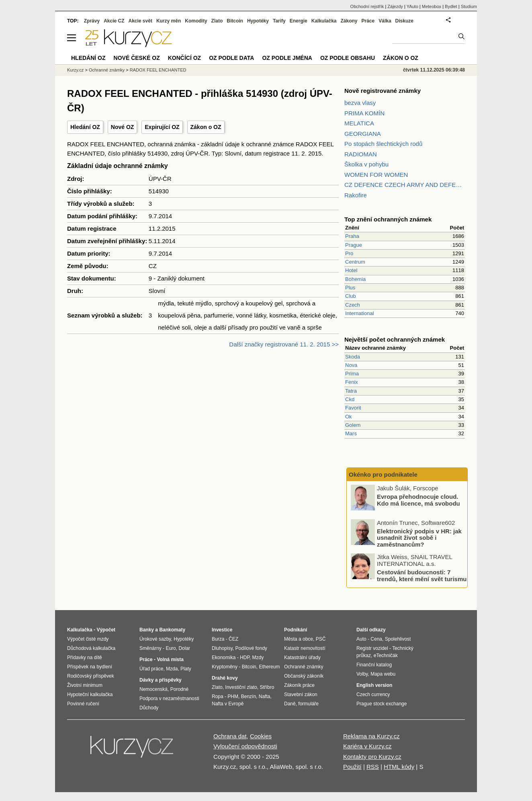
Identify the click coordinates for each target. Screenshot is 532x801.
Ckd (350, 399)
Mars (351, 433)
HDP (245, 658)
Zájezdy (395, 6)
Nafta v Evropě (228, 704)
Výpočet (106, 630)
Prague (354, 245)
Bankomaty (172, 630)
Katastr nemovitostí (305, 648)
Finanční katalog (374, 665)
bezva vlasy (360, 103)
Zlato (217, 21)
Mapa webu (383, 674)
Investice (222, 630)
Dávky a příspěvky (161, 680)
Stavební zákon (301, 694)
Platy (186, 669)
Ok (349, 417)
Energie (299, 21)
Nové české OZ (137, 58)
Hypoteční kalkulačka (90, 694)
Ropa (218, 697)
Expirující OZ (162, 127)
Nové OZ (123, 127)
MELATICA (359, 123)
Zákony (349, 21)
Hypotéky (258, 21)
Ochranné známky (107, 70)
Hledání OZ (85, 127)
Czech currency (373, 694)
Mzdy (258, 658)
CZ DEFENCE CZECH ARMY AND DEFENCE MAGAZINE (405, 185)
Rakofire (356, 195)
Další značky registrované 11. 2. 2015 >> (284, 344)
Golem (353, 425)
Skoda (353, 357)
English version (374, 685)
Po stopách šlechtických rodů (383, 144)
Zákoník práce (299, 685)
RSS (373, 767)
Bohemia (355, 279)
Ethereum (269, 667)
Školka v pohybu (366, 164)
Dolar (184, 648)
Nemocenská (153, 689)
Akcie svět (140, 21)
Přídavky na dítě (85, 658)
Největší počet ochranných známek (395, 339)
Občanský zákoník (304, 676)
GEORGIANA (363, 134)
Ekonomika (224, 658)
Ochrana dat (230, 736)
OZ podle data (231, 58)
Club (351, 296)
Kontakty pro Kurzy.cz (372, 757)
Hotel (351, 270)
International (360, 313)
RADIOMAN (361, 154)
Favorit (353, 408)
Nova (351, 365)
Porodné (179, 689)
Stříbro (267, 687)
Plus (350, 288)
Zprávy (92, 21)
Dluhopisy (222, 648)
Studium (469, 6)
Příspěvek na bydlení (90, 667)
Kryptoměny (225, 667)
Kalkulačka (324, 21)
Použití (352, 767)
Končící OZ (184, 58)
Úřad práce (151, 669)
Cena (376, 639)
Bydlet (451, 6)
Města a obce (299, 639)
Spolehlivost (398, 639)
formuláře (308, 704)
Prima (352, 374)
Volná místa (170, 660)
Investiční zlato (241, 687)
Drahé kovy (225, 678)
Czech (353, 305)
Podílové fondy (251, 648)
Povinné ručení (83, 704)
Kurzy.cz (75, 70)
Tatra (351, 391)
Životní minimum (85, 685)
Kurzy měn (169, 21)
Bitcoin (235, 21)
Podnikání (296, 630)
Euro (171, 648)
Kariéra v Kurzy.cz (367, 746)
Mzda (172, 669)
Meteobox (432, 6)
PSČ (321, 639)
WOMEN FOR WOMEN (376, 175)
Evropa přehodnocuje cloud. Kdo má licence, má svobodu (418, 500)
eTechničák (386, 656)
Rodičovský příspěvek (91, 676)
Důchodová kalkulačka (91, 648)
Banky (147, 630)
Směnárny (150, 648)
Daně (290, 704)
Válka (385, 21)
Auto (361, 639)
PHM (233, 697)
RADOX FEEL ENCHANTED (158, 70)
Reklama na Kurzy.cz (371, 736)
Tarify (279, 21)
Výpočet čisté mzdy (88, 639)
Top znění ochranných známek (388, 219)
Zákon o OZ (206, 127)
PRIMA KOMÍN (364, 113)
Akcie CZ (114, 21)
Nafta (265, 697)
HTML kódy (399, 767)
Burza (218, 639)
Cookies (261, 736)
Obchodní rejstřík (367, 6)
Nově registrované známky (383, 91)
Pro (349, 253)
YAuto (412, 6)
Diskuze (404, 21)
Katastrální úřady (302, 658)
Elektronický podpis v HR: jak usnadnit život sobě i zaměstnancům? (419, 537)
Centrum (355, 262)
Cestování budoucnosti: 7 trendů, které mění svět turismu (422, 576)
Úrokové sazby (155, 639)
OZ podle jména (287, 58)
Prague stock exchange (382, 704)
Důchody (149, 708)
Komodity (196, 21)
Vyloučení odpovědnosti (245, 746)
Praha (352, 236)
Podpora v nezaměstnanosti (169, 699)
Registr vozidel (372, 648)
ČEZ (233, 639)
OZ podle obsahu (348, 58)
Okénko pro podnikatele (383, 474)
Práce (368, 21)
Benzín (249, 697)
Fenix (352, 382)
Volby (362, 674)
